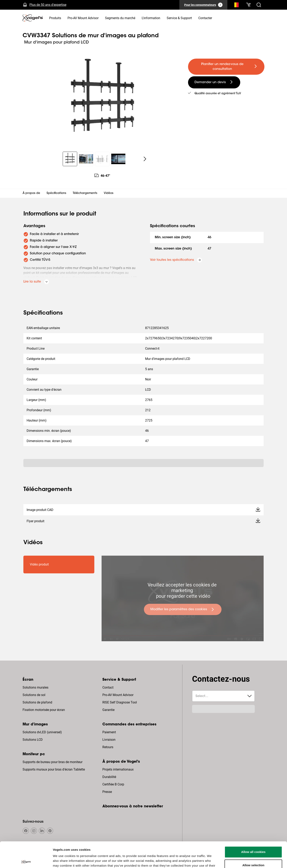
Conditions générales (187, 854)
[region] (102, 99)
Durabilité (109, 777)
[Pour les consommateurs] (203, 5)
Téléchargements (85, 193)
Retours (108, 747)
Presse (107, 792)
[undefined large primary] (226, 67)
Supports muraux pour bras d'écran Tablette (54, 769)
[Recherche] (235, 6)
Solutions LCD (33, 740)
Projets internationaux (118, 769)
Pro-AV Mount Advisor (118, 695)
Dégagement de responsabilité (136, 854)
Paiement (109, 732)
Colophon (244, 854)
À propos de (31, 193)
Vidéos (109, 193)
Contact (108, 687)
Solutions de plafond (37, 702)
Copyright (68, 854)
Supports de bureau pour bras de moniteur (53, 762)
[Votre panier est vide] (248, 5)
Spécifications (56, 193)
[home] (33, 18)
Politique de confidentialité (96, 854)
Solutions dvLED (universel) (42, 732)
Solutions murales (35, 687)
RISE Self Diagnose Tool (120, 702)
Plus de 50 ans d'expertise (48, 5)
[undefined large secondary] (214, 82)
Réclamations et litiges (219, 854)
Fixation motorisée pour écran (44, 710)
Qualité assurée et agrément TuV (218, 94)
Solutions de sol (34, 695)
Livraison (109, 740)
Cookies (165, 854)
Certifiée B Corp (113, 784)
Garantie (108, 710)
